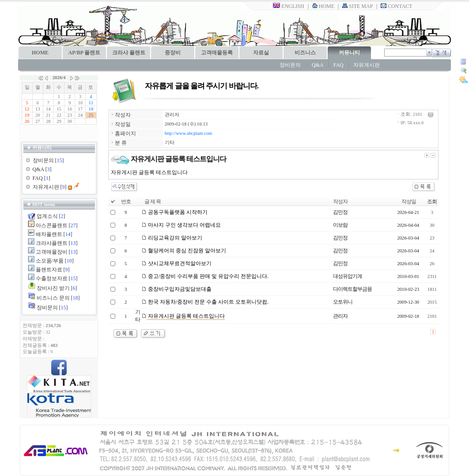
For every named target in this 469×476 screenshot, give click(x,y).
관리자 (172, 115)
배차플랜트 (49, 234)
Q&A (318, 65)
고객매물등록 (217, 53)
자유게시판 (367, 65)
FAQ (339, 65)
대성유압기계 (348, 276)
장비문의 (290, 65)
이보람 (340, 225)
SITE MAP (357, 6)
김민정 (340, 212)
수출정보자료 (52, 278)
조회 (432, 202)
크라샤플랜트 (52, 243)
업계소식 (47, 216)
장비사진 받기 (53, 288)
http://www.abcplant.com (189, 133)
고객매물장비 (52, 252)
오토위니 (343, 302)
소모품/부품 (50, 261)
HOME (323, 6)
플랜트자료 (49, 270)
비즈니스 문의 (53, 298)
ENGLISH (288, 6)
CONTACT (397, 6)
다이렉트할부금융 (352, 289)
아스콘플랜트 (52, 225)
